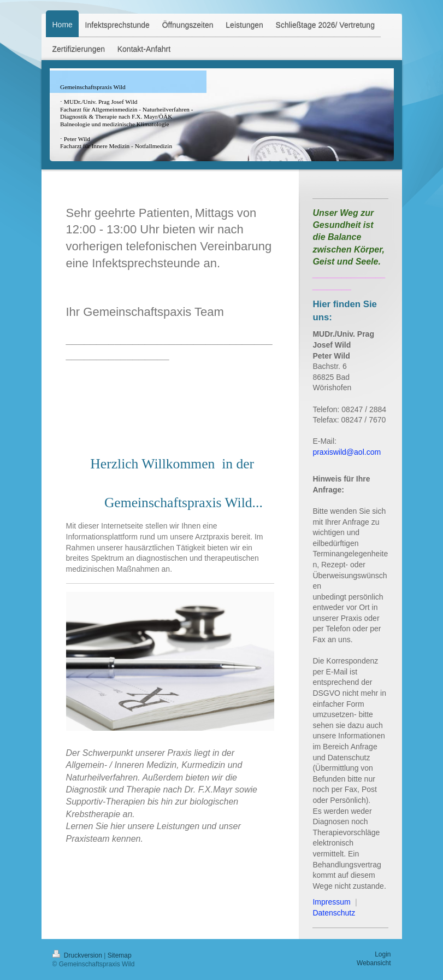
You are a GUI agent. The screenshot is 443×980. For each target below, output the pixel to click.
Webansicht (374, 963)
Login (383, 954)
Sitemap (120, 955)
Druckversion (78, 955)
